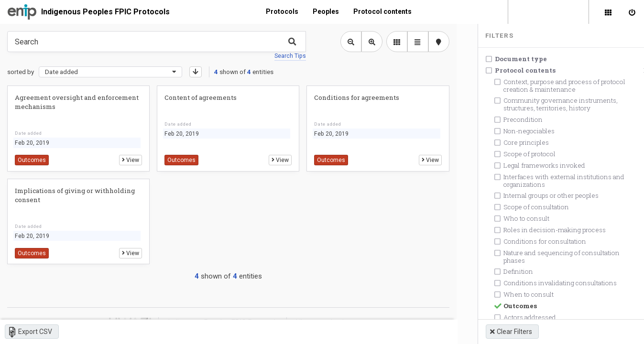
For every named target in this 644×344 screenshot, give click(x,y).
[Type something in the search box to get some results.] (155, 42)
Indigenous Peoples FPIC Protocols (105, 12)
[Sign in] (632, 12)
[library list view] (393, 42)
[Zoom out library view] (347, 42)
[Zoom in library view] (368, 42)
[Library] (608, 12)
